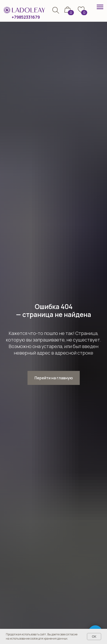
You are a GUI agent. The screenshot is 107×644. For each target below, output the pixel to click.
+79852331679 (26, 17)
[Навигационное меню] (100, 7)
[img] (56, 10)
